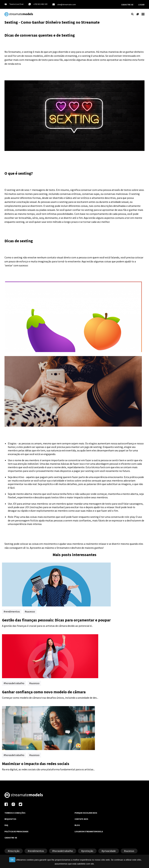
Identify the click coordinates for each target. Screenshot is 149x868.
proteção (88, 851)
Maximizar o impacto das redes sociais (36, 764)
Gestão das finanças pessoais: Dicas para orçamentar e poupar (56, 620)
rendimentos (12, 611)
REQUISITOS (10, 819)
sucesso (31, 611)
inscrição (14, 851)
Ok (12, 860)
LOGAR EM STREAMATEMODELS (89, 831)
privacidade (109, 851)
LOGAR (141, 5)
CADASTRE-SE (127, 5)
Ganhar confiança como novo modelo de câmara (44, 692)
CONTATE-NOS (81, 819)
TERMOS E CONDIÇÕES (15, 813)
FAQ (6, 825)
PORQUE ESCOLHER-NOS (86, 813)
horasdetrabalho (15, 683)
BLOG (77, 825)
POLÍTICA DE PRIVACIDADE (16, 831)
